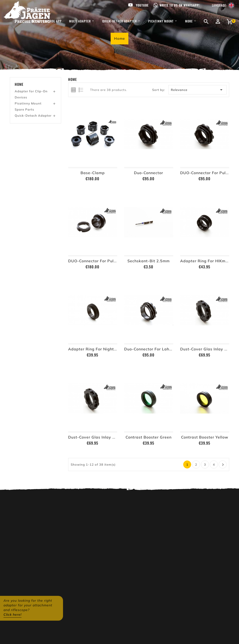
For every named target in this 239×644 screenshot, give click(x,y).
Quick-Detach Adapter (33, 115)
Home (19, 84)
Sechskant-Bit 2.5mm (149, 261)
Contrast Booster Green (149, 437)
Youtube (142, 5)
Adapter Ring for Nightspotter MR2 (103, 349)
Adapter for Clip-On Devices (31, 94)
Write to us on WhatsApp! (180, 5)
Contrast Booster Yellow (205, 437)
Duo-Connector (149, 173)
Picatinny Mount (28, 103)
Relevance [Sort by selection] (198, 90)
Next (223, 465)
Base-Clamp (93, 173)
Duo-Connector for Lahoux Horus (156, 349)
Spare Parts (24, 109)
